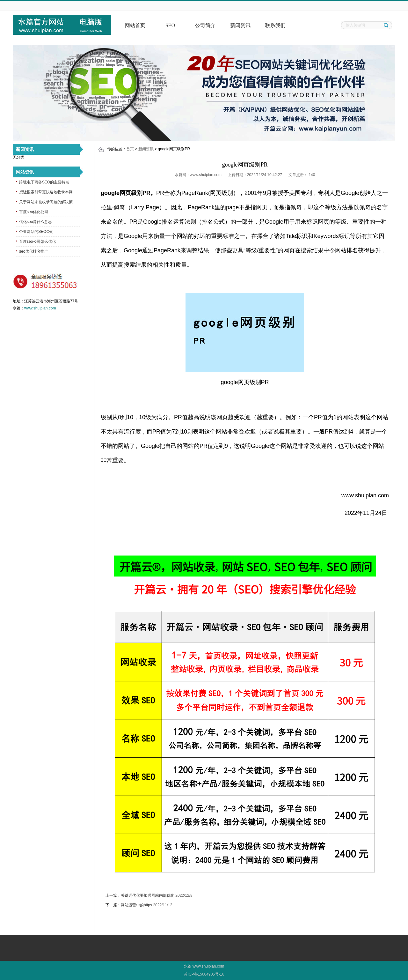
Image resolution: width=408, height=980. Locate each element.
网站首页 (135, 25)
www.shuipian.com (40, 308)
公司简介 (205, 25)
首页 (130, 149)
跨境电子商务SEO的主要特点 (44, 182)
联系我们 (275, 25)
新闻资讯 (240, 25)
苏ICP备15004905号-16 (204, 974)
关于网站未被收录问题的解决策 (46, 202)
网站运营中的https (136, 905)
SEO (170, 25)
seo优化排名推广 (34, 251)
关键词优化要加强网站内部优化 (148, 895)
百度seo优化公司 (34, 212)
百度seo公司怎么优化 (37, 241)
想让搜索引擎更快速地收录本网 (46, 192)
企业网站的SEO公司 (36, 232)
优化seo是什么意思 (36, 222)
